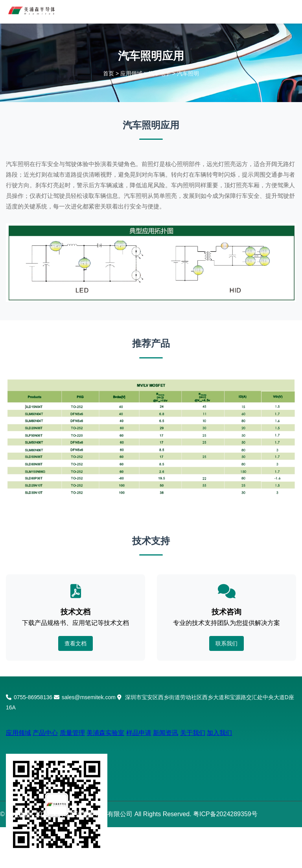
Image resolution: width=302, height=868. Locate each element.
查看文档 (75, 643)
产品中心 (45, 733)
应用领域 (131, 73)
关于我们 (193, 733)
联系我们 (226, 643)
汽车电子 (160, 73)
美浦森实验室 (105, 733)
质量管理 (72, 733)
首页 (109, 73)
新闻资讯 (166, 733)
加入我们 (219, 733)
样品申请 (139, 733)
